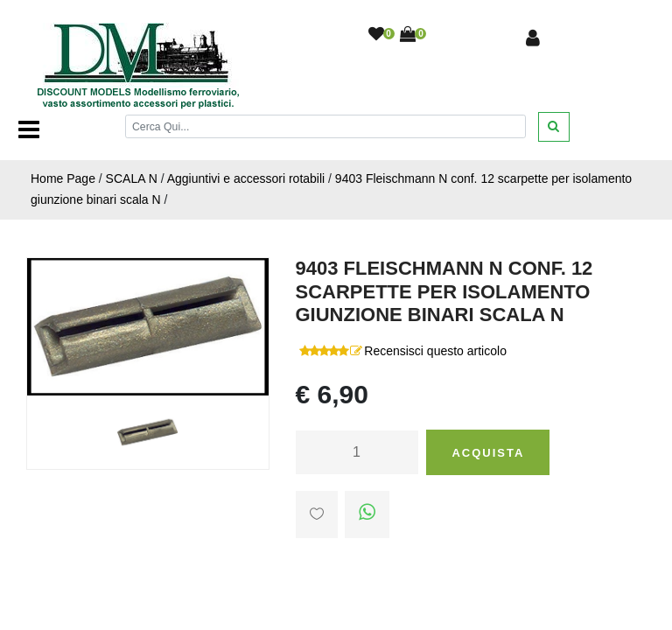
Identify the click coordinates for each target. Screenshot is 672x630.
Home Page (63, 178)
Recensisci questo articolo (435, 351)
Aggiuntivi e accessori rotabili (246, 178)
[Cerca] (325, 126)
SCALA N (132, 178)
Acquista (488, 453)
